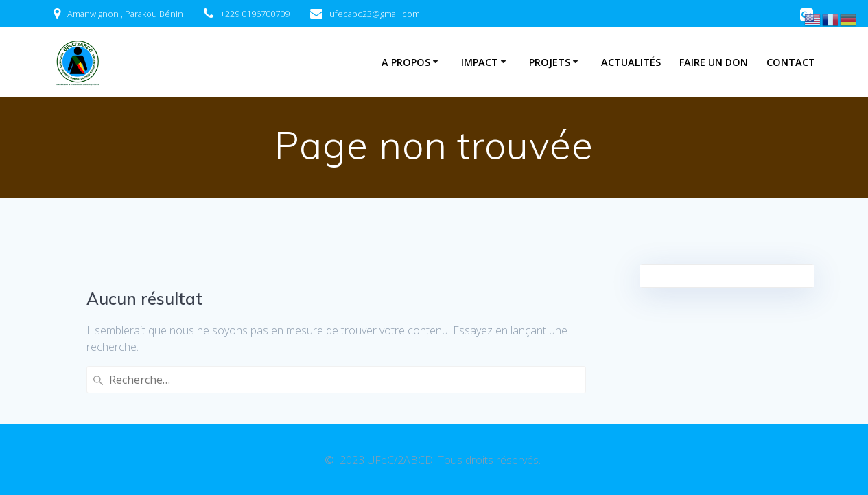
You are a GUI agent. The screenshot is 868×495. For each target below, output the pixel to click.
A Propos (406, 62)
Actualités (631, 62)
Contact (791, 62)
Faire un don (714, 62)
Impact (480, 62)
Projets (550, 62)
